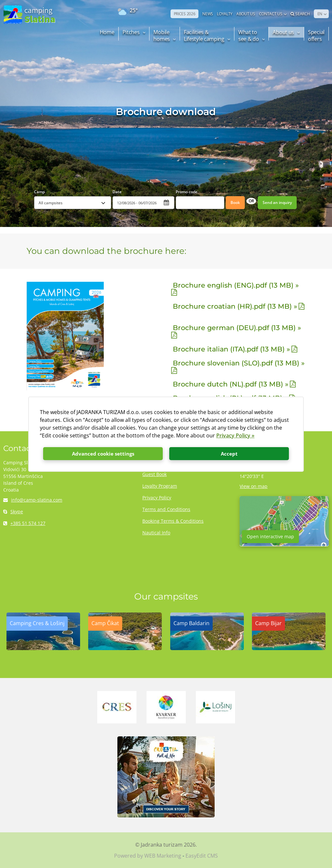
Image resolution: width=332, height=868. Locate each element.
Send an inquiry (277, 202)
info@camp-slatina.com (33, 500)
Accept (229, 454)
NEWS (208, 14)
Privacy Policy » (235, 435)
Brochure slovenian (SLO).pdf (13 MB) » (239, 363)
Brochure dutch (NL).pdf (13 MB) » (231, 384)
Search (300, 14)
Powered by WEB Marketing (148, 856)
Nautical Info (156, 533)
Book (235, 202)
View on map (254, 486)
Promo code (187, 192)
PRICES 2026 (185, 14)
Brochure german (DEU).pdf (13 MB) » (237, 328)
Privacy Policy (157, 498)
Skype (13, 511)
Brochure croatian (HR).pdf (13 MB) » (235, 306)
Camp (39, 192)
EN (320, 14)
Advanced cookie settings (103, 454)
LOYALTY (225, 14)
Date (117, 192)
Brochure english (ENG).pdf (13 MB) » (236, 285)
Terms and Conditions (166, 509)
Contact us (271, 14)
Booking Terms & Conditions (173, 521)
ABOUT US (246, 14)
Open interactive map (270, 536)
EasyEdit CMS (202, 856)
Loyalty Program (160, 486)
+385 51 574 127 (24, 523)
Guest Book (154, 474)
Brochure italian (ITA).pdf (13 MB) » (231, 349)
